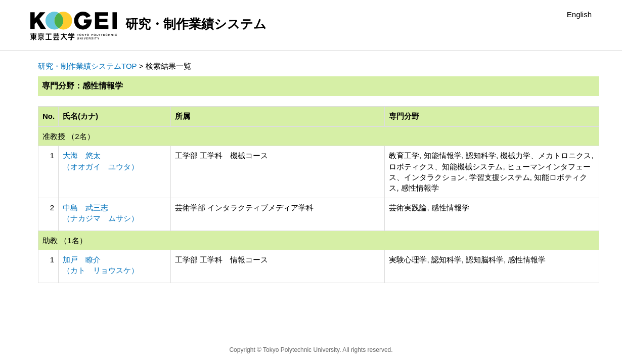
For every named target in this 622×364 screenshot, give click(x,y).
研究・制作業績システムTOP (87, 66)
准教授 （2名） (69, 136)
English (579, 14)
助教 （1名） (65, 240)
